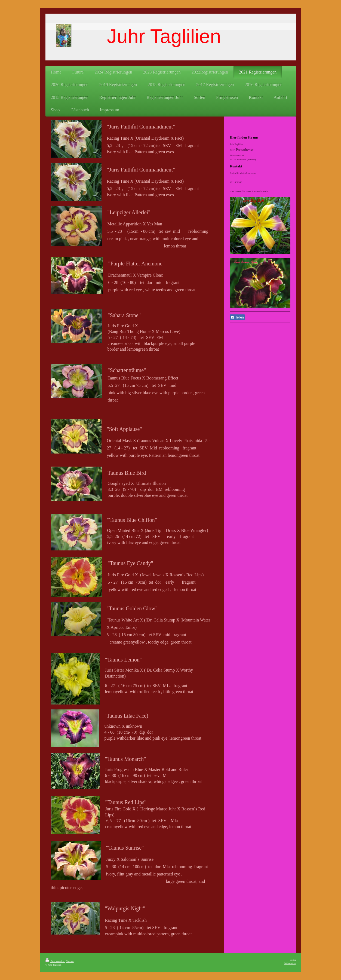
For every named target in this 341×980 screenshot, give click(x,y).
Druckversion (55, 961)
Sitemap (70, 961)
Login (293, 960)
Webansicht (290, 963)
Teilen (237, 317)
